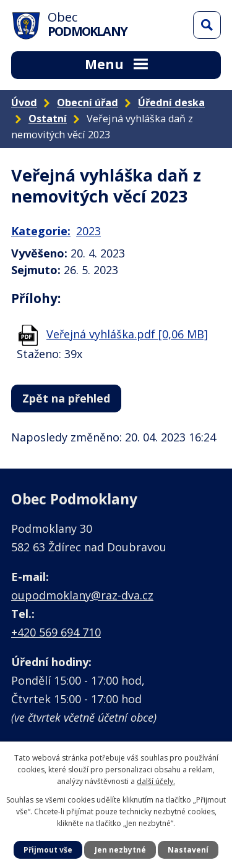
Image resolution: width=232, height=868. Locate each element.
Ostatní (48, 119)
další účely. (156, 781)
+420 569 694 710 (56, 632)
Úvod (24, 102)
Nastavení (188, 850)
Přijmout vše (48, 850)
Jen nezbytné (120, 850)
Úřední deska (171, 102)
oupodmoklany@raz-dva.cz (82, 595)
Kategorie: (41, 231)
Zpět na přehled (66, 398)
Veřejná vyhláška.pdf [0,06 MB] (127, 334)
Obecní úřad (88, 102)
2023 (88, 231)
